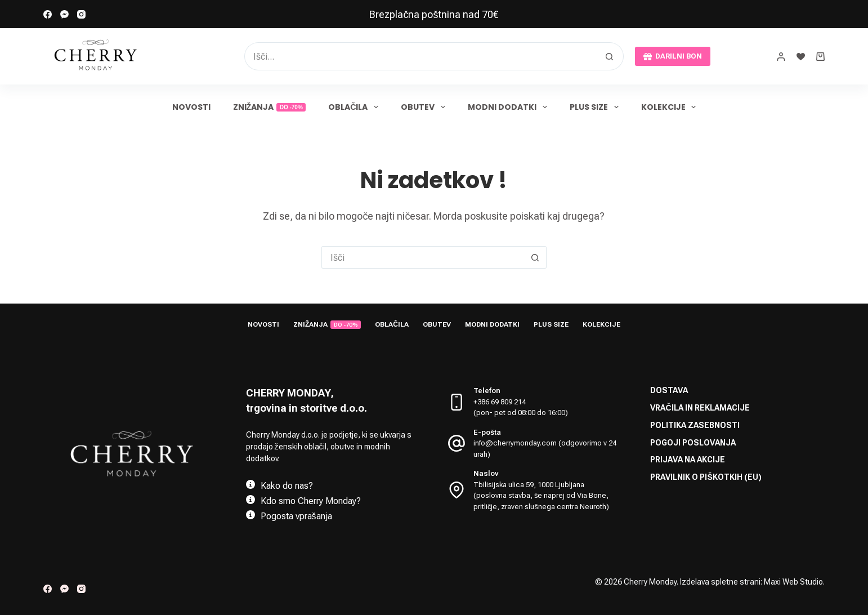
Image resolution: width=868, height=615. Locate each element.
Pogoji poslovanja (693, 442)
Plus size (596, 107)
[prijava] (781, 57)
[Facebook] (48, 14)
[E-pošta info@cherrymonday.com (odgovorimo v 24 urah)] (457, 442)
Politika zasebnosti (695, 424)
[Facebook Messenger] (64, 14)
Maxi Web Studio (793, 582)
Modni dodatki (510, 107)
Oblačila (355, 107)
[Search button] (610, 56)
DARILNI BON (673, 56)
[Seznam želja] (801, 57)
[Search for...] (420, 56)
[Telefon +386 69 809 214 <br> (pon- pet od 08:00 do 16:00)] (457, 401)
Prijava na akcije (688, 458)
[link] (434, 14)
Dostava (669, 390)
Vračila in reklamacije (700, 407)
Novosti (191, 107)
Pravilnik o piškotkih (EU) (706, 476)
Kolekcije (671, 107)
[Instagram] (81, 14)
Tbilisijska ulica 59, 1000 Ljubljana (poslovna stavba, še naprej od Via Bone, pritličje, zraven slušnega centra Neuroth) (541, 494)
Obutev (425, 107)
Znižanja (270, 107)
